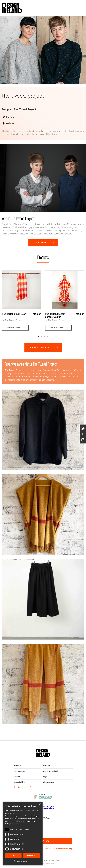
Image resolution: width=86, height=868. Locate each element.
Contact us (18, 766)
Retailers (47, 766)
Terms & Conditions (46, 849)
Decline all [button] (31, 856)
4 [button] (48, 336)
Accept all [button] (13, 856)
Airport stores (49, 782)
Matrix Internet (50, 863)
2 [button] (42, 336)
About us (17, 777)
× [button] (40, 804)
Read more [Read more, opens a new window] (14, 824)
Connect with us (20, 782)
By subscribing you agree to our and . (45, 849)
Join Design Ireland (51, 771)
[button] (23, 861)
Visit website (39, 243)
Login (45, 777)
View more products (39, 347)
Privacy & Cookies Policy (64, 849)
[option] (22, 299)
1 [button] (39, 336)
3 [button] (45, 336)
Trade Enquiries (19, 771)
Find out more (13, 328)
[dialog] (23, 833)
